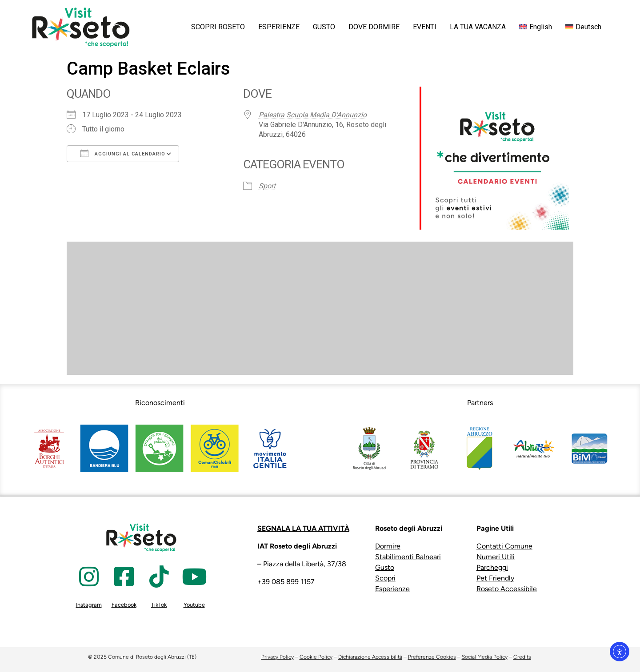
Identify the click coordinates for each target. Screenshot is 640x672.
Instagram (89, 605)
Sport (267, 186)
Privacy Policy (278, 657)
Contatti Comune (504, 546)
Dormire (388, 546)
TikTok (159, 605)
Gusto (385, 567)
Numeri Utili (496, 557)
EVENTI (425, 27)
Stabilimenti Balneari (408, 557)
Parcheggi (492, 567)
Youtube (194, 605)
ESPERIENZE (279, 27)
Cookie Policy (316, 657)
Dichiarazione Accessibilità (370, 657)
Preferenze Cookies (432, 657)
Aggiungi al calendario (123, 153)
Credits (522, 657)
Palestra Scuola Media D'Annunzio (313, 115)
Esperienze (392, 589)
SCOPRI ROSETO (218, 27)
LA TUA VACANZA (478, 27)
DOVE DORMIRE (374, 27)
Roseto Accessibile (507, 589)
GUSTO (324, 27)
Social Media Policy (485, 657)
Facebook (124, 605)
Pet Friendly (495, 578)
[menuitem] (536, 27)
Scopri (385, 578)
